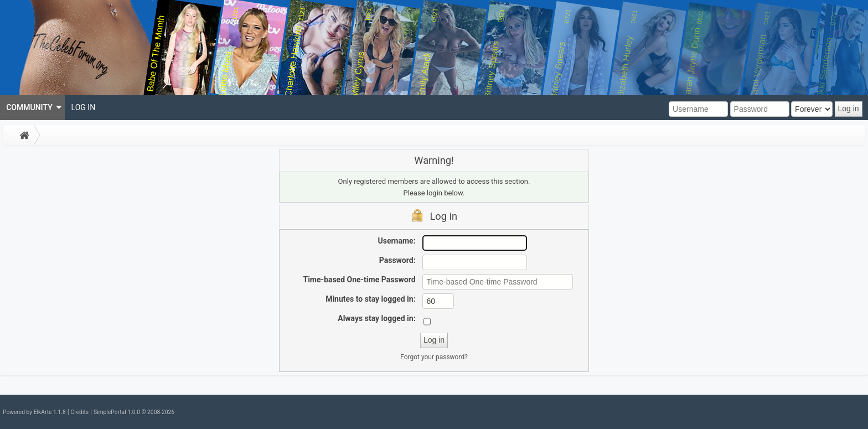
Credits (80, 412)
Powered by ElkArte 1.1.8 (34, 412)
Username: (397, 241)
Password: (397, 260)
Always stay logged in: (376, 318)
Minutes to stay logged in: (370, 299)
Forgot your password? (434, 357)
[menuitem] (32, 108)
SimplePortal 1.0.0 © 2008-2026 (134, 412)
